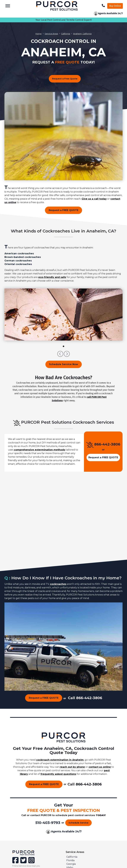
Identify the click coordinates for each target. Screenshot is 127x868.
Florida (70, 860)
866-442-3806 (107, 444)
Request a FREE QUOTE (63, 210)
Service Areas (51, 34)
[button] (61, 355)
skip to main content (2, 0)
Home (39, 34)
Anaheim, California (82, 34)
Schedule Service (78, 823)
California (66, 34)
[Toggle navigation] (8, 6)
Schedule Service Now (64, 364)
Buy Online (115, 6)
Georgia (71, 864)
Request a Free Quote (65, 79)
